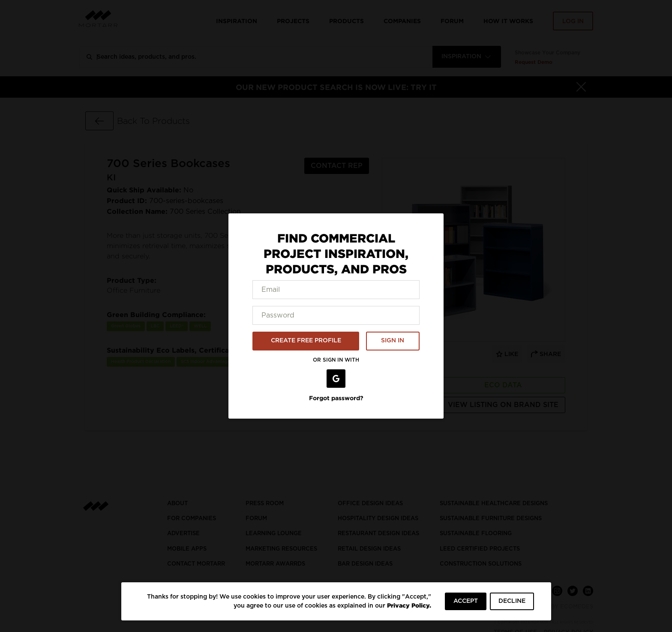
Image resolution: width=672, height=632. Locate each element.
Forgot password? (336, 398)
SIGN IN (393, 341)
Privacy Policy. (409, 605)
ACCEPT (466, 601)
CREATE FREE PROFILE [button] (306, 341)
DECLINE (512, 601)
